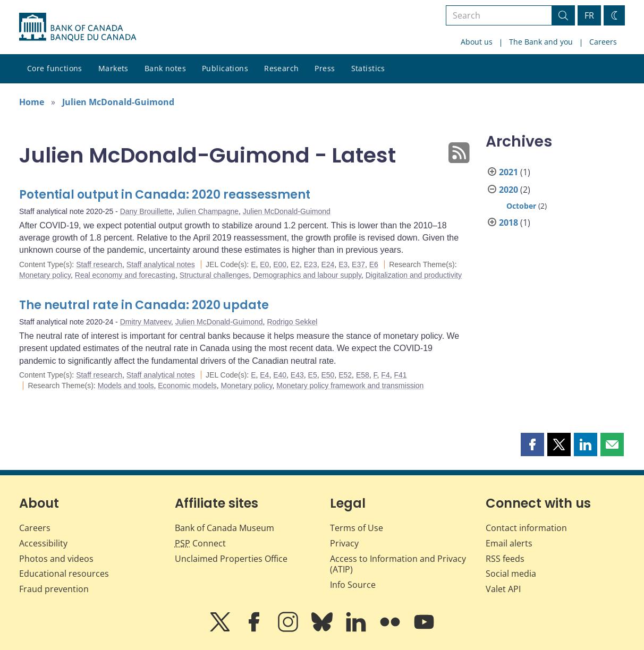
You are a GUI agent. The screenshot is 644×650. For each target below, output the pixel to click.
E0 (264, 264)
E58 (363, 375)
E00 (280, 264)
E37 (358, 264)
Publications (225, 68)
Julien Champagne (207, 211)
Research (281, 68)
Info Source (353, 585)
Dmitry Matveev (146, 322)
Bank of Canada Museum (224, 528)
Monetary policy (45, 275)
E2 (295, 264)
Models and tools (126, 386)
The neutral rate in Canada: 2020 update (144, 305)
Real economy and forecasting (125, 275)
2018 (509, 223)
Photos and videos (56, 559)
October (521, 206)
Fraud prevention (54, 589)
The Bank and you (541, 42)
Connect (200, 543)
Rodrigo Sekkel (292, 322)
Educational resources (64, 574)
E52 (345, 375)
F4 (385, 375)
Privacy (344, 543)
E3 (343, 264)
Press (325, 68)
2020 (509, 190)
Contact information (526, 528)
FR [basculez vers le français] (589, 15)
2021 (509, 172)
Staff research (99, 264)
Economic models (187, 386)
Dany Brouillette (146, 211)
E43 (297, 375)
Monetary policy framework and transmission (350, 386)
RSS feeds (505, 559)
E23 (311, 264)
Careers (603, 42)
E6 (374, 264)
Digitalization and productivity (414, 275)
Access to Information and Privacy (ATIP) (398, 564)
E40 (280, 375)
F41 (400, 375)
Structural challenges (214, 275)
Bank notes (165, 68)
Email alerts (509, 543)
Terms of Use (357, 528)
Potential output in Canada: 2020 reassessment (165, 195)
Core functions (55, 68)
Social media (511, 574)
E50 (328, 375)
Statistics (368, 68)
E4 (264, 375)
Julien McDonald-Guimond (118, 102)
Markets (113, 68)
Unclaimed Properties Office (231, 559)
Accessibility (43, 543)
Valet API (503, 589)
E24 (328, 264)
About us (477, 42)
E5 (313, 375)
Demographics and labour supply (307, 275)
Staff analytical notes (161, 264)
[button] (532, 444)
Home (32, 102)
